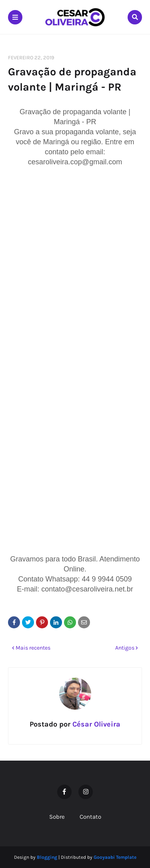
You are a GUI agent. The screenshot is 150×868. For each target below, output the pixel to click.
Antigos (125, 648)
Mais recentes (33, 648)
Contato (90, 817)
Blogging (47, 857)
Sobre (57, 817)
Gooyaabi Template (115, 857)
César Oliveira (95, 724)
